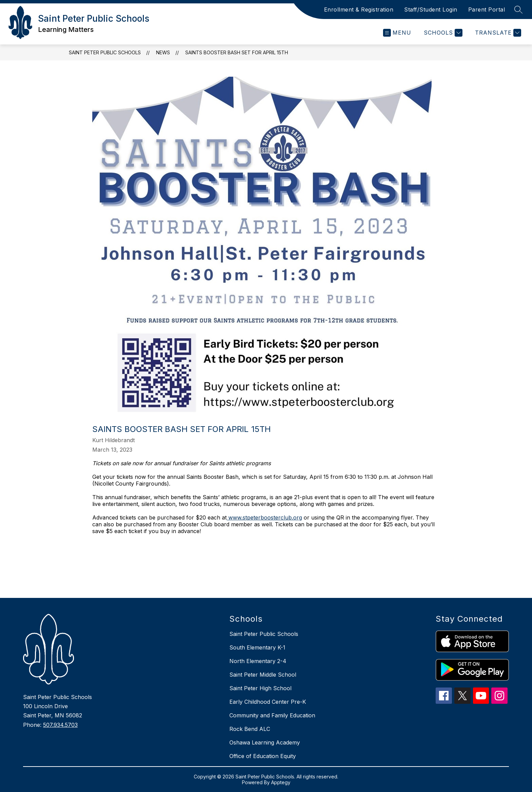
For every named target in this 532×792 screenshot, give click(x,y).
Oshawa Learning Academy (265, 742)
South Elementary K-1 (257, 647)
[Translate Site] (497, 33)
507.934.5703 (60, 725)
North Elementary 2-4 (258, 661)
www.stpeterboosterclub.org (264, 517)
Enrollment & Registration (359, 10)
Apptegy (281, 782)
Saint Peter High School (260, 688)
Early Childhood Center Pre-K (268, 702)
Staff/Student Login (431, 10)
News (163, 52)
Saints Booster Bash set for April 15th (237, 52)
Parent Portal (487, 10)
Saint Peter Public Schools (105, 52)
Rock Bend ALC (250, 729)
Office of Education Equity (263, 756)
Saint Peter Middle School (263, 675)
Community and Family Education (272, 715)
